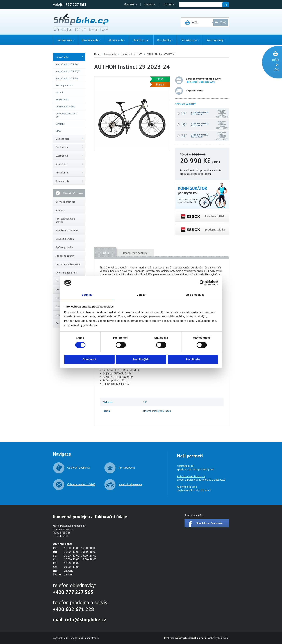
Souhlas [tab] (87, 295)
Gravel (59, 92)
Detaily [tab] (141, 295)
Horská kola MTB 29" (67, 78)
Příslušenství (70, 173)
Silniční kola (62, 100)
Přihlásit (129, 5)
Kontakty (168, 5)
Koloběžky (70, 164)
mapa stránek (92, 638)
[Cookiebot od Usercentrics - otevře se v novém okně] (202, 283)
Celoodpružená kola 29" (67, 115)
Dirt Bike (60, 124)
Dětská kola (70, 147)
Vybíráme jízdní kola (67, 273)
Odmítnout (89, 359)
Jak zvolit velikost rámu (68, 264)
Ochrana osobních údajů (81, 484)
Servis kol (150, 5)
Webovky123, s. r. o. (219, 638)
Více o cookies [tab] (195, 295)
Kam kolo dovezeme (67, 230)
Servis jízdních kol (65, 202)
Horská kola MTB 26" (67, 64)
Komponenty (70, 181)
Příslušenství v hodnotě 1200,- (201, 82)
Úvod (97, 54)
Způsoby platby (64, 247)
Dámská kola (70, 139)
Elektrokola (70, 156)
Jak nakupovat (127, 468)
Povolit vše (193, 359)
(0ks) (270, 64)
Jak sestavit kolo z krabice (65, 220)
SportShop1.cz (185, 466)
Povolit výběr (141, 359)
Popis (105, 253)
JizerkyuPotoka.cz (187, 487)
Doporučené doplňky (135, 253)
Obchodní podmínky (79, 468)
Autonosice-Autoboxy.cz (191, 476)
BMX (58, 131)
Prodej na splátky (65, 256)
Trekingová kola (64, 85)
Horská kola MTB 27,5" (68, 71)
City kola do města (66, 107)
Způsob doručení (65, 239)
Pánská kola (70, 57)
